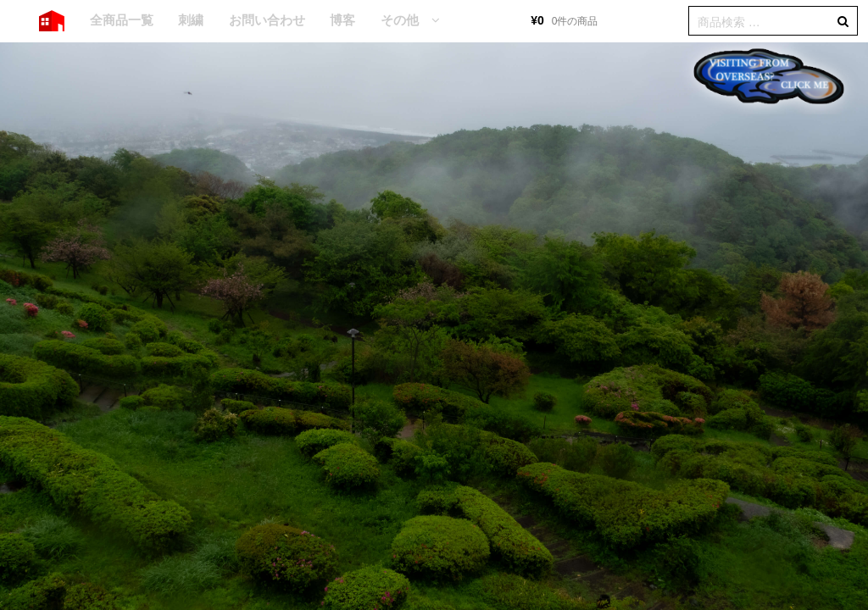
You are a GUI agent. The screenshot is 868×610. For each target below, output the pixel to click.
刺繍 (191, 20)
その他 (400, 20)
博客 (342, 20)
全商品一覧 (122, 20)
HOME (52, 21)
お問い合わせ (267, 20)
